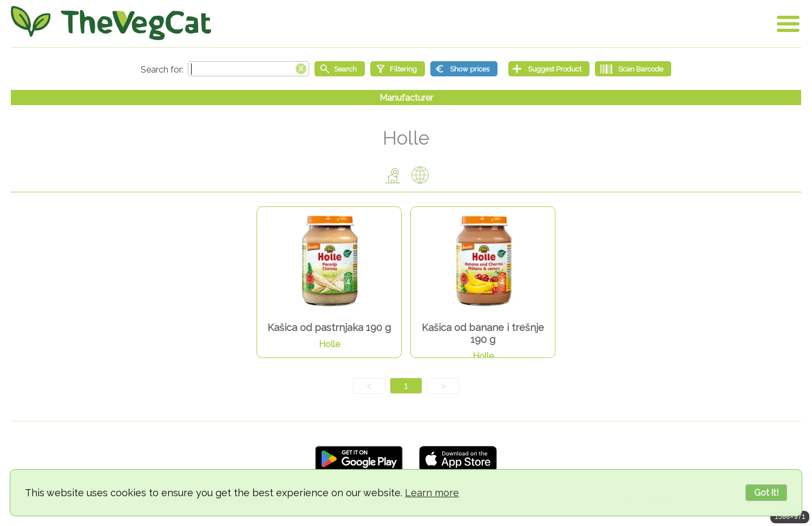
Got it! (766, 493)
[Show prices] (464, 69)
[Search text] (248, 69)
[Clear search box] (301, 68)
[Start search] (340, 69)
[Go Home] (111, 23)
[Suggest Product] (549, 69)
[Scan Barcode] (633, 69)
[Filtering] (398, 69)
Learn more (432, 493)
